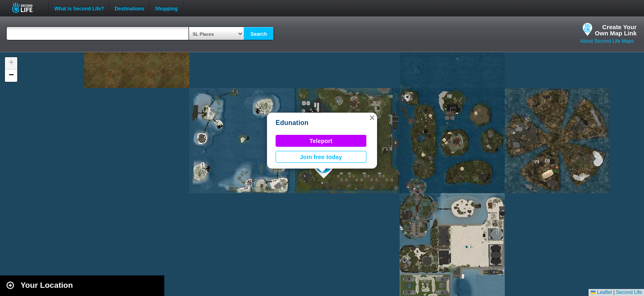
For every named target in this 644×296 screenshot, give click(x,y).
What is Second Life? (79, 8)
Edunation (292, 123)
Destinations (129, 8)
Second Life (27, 8)
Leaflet (601, 292)
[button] (372, 118)
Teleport (321, 141)
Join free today (321, 157)
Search (259, 34)
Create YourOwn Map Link (616, 30)
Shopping (166, 8)
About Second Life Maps (607, 41)
